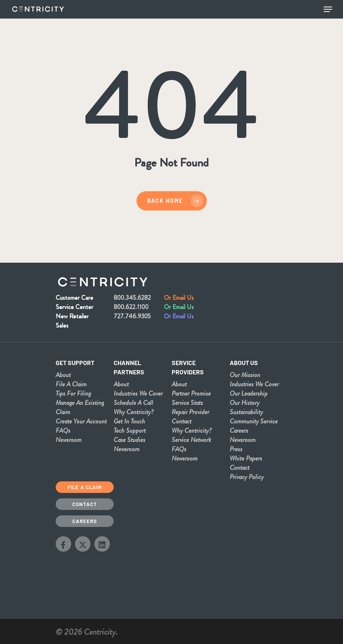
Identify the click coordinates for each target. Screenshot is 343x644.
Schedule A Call (133, 403)
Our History (245, 403)
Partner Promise (191, 393)
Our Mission (245, 375)
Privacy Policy (247, 477)
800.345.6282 (132, 298)
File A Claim (71, 384)
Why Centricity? (134, 412)
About (63, 375)
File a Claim (85, 487)
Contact (240, 467)
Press (236, 449)
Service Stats (187, 403)
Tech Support (130, 430)
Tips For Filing (73, 393)
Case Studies (130, 440)
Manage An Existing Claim (80, 407)
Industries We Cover (138, 393)
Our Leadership (249, 393)
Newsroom (69, 440)
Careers (239, 430)
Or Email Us (179, 298)
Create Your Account (81, 421)
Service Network (191, 440)
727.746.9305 (132, 316)
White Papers (246, 458)
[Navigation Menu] (328, 9)
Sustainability (246, 412)
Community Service (254, 421)
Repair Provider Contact (190, 416)
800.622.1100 (131, 307)
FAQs (63, 430)
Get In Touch (129, 421)
